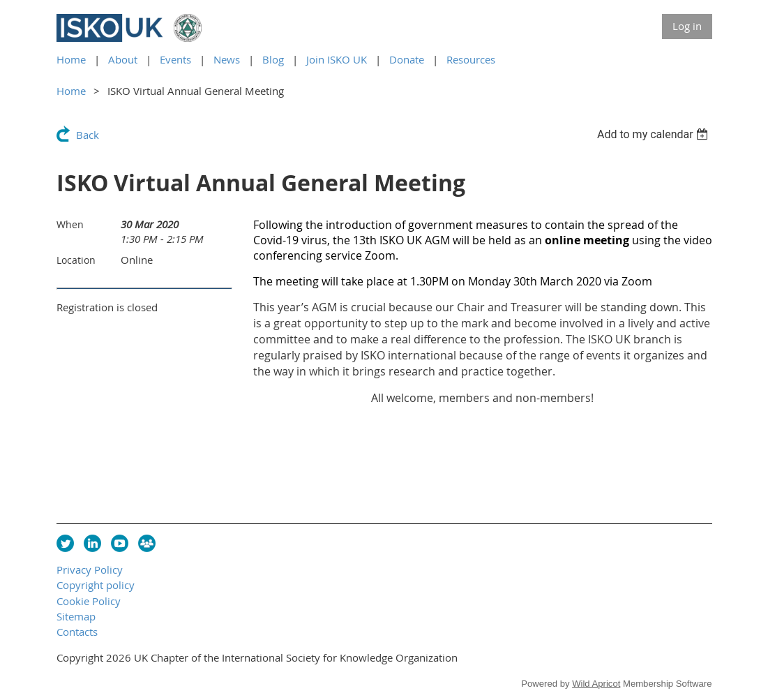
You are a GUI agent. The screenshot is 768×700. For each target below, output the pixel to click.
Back (88, 135)
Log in (687, 26)
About (123, 59)
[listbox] (655, 134)
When (70, 224)
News (227, 59)
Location (76, 260)
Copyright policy (96, 585)
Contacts (77, 632)
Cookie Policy (89, 601)
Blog (273, 59)
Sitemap (76, 616)
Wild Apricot (596, 684)
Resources (471, 59)
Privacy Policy (90, 569)
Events (175, 59)
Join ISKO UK (337, 59)
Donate (407, 59)
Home (71, 59)
